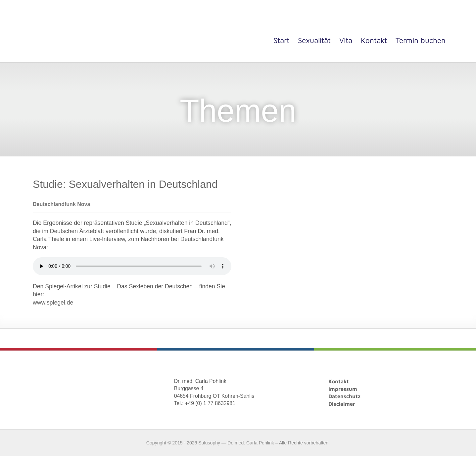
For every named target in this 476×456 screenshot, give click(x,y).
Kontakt (374, 40)
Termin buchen (421, 40)
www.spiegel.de (53, 303)
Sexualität (314, 40)
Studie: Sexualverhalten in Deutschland (125, 184)
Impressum (343, 389)
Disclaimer (342, 404)
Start (281, 40)
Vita (346, 40)
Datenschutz (344, 396)
